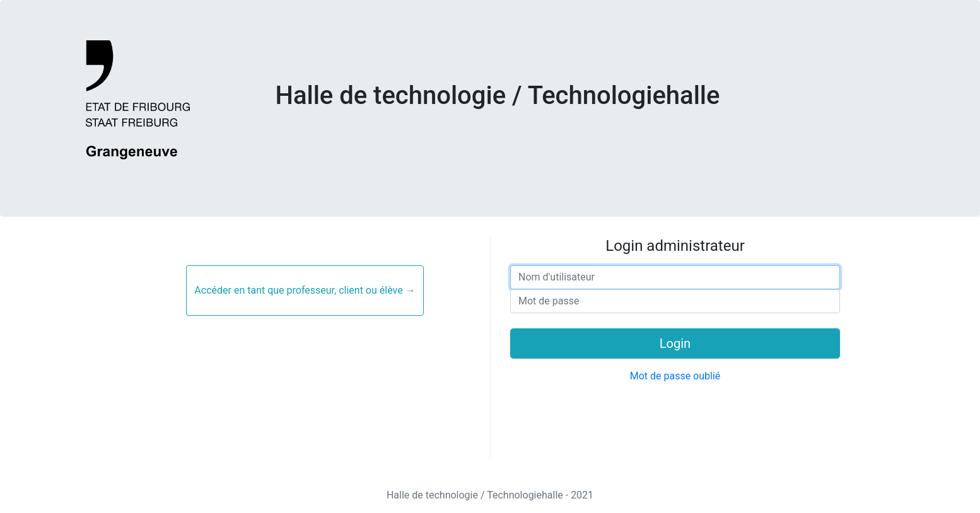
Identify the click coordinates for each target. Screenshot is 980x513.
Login (675, 343)
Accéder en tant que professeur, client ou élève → (305, 290)
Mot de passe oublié (675, 376)
